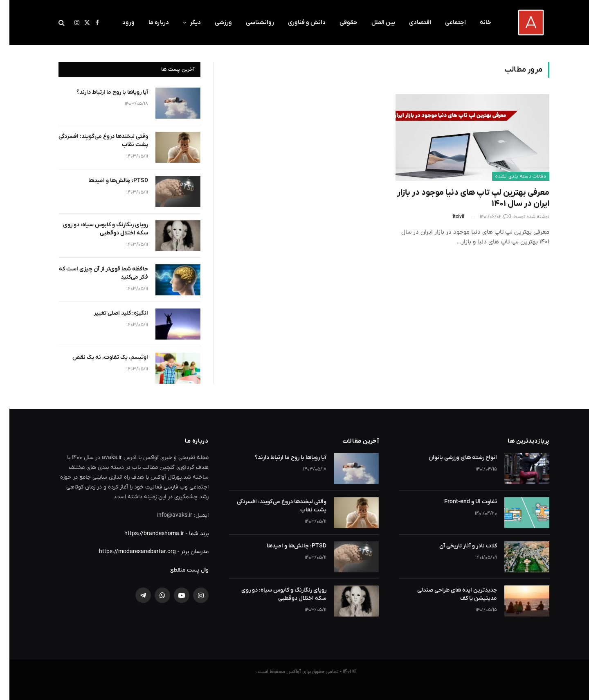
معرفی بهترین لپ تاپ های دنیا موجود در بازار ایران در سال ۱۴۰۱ (464, 198)
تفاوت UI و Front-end (461, 502)
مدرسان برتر (185, 552)
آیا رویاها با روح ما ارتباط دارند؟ (103, 92)
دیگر (186, 23)
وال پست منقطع (180, 570)
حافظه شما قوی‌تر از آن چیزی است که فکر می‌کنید (94, 273)
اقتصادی (411, 23)
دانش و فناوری (297, 23)
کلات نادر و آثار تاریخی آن (459, 546)
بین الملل (374, 23)
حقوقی (339, 23)
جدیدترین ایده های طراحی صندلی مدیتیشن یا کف (448, 594)
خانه (476, 23)
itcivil (449, 217)
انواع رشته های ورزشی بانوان (453, 458)
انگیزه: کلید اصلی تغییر (111, 313)
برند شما (189, 534)
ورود (119, 23)
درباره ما (149, 23)
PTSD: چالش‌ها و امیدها (109, 181)
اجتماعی (446, 23)
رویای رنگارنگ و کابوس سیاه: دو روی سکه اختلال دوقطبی (96, 229)
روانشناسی (251, 23)
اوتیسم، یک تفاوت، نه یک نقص (101, 357)
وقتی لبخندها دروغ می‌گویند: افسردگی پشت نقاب (94, 141)
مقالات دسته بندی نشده (511, 176)
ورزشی (214, 23)
